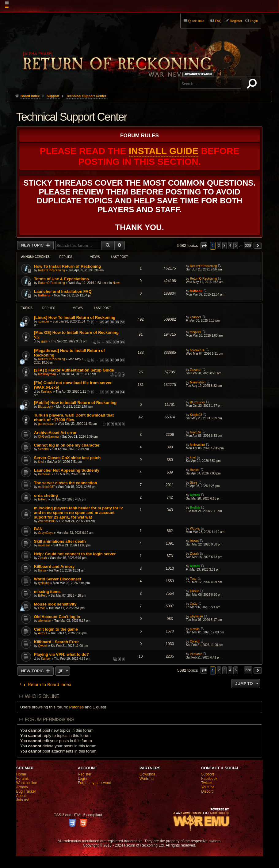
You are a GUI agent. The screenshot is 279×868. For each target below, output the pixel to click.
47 (107, 322)
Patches (77, 707)
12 (112, 392)
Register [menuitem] (236, 21)
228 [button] (248, 246)
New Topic (33, 245)
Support (208, 774)
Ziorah (42, 558)
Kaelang (47, 392)
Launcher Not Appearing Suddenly (67, 470)
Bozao (194, 541)
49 (117, 322)
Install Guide (164, 151)
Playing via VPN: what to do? (61, 654)
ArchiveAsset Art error (55, 433)
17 (112, 360)
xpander (44, 321)
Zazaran (196, 370)
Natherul (44, 295)
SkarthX (44, 449)
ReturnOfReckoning (52, 270)
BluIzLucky (45, 407)
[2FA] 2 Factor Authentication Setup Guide (74, 370)
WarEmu (147, 779)
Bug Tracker (26, 791)
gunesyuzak (46, 424)
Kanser (46, 659)
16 (107, 360)
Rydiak (195, 495)
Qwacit (43, 646)
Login (82, 779)
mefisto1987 (46, 487)
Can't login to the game (56, 629)
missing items (47, 592)
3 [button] (225, 246)
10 (122, 342)
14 (122, 392)
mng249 (196, 332)
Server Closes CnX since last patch (67, 458)
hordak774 (197, 350)
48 (112, 322)
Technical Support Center (72, 117)
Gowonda (147, 774)
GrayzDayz (46, 533)
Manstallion (198, 382)
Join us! (23, 800)
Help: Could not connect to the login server (75, 554)
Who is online (42, 696)
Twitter (206, 783)
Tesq (193, 579)
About (21, 796)
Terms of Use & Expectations (61, 279)
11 (107, 392)
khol (41, 462)
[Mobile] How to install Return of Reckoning (75, 403)
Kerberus (44, 474)
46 (102, 322)
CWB (42, 608)
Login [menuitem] (254, 21)
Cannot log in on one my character (67, 445)
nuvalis (195, 629)
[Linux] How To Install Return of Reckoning (75, 317)
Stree (194, 483)
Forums (23, 779)
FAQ (218, 21)
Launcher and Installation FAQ (63, 291)
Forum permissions (50, 720)
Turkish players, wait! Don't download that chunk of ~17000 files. (74, 417)
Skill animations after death (60, 541)
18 (117, 360)
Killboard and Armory (54, 566)
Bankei (195, 470)
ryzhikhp (44, 583)
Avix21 (43, 633)
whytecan (44, 621)
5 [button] (236, 246)
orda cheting (46, 495)
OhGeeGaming (48, 437)
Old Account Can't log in (57, 617)
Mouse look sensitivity (55, 604)
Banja (42, 570)
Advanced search (199, 74)
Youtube (208, 787)
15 (102, 360)
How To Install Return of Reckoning (68, 266)
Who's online (27, 783)
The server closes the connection (66, 483)
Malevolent (197, 445)
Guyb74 (195, 432)
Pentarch (196, 654)
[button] (204, 246)
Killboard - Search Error (57, 642)
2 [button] (219, 246)
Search (253, 85)
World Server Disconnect (58, 579)
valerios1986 (47, 521)
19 (122, 360)
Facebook (209, 779)
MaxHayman (47, 374)
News (116, 283)
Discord (207, 791)
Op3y (194, 604)
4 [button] (230, 246)
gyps (44, 341)
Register (85, 774)
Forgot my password (95, 783)
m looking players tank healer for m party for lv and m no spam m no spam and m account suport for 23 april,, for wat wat (78, 513)
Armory (22, 787)
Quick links (196, 21)
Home (21, 774)
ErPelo (43, 499)
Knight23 (196, 415)
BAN (38, 529)
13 (117, 392)
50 (122, 322)
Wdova (195, 528)
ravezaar (44, 545)
